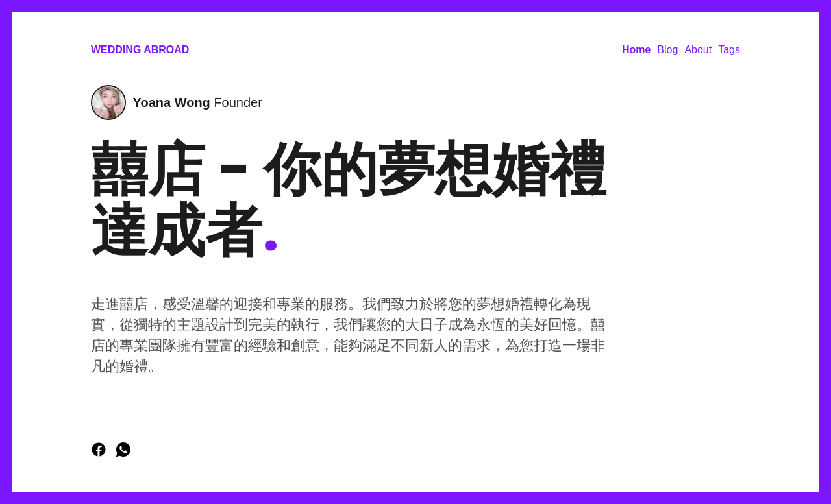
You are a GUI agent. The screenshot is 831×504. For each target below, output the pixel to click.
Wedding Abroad (140, 50)
